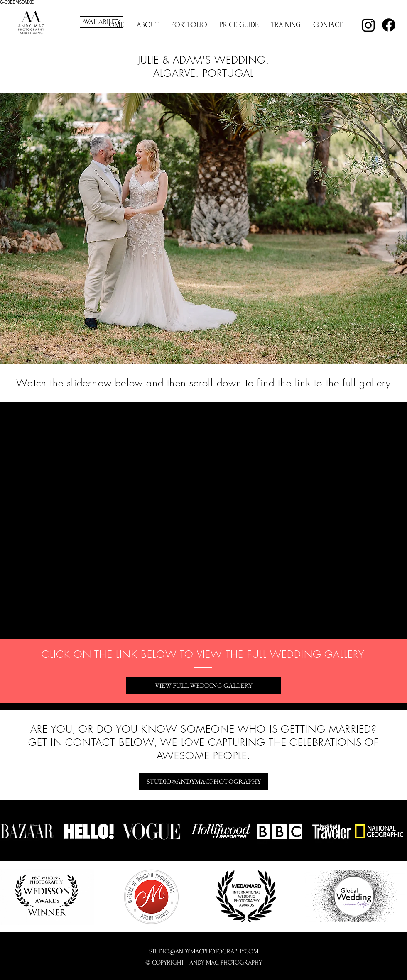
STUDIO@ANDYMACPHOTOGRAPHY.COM (204, 951)
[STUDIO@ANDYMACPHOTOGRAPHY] (203, 782)
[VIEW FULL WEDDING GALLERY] (203, 686)
